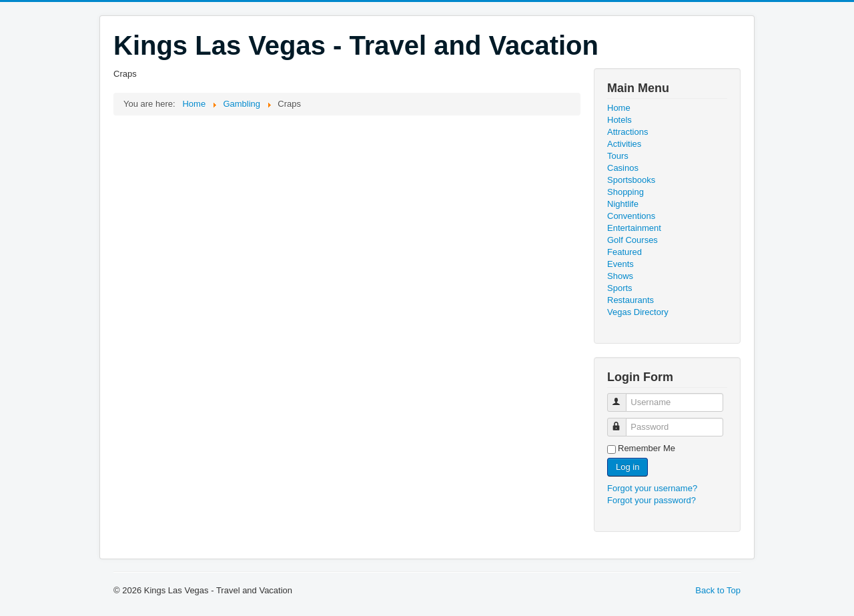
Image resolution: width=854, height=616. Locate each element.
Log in (627, 467)
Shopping (625, 192)
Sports (620, 288)
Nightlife (623, 204)
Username (623, 397)
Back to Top (718, 590)
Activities (624, 144)
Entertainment (634, 228)
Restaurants (630, 300)
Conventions (631, 216)
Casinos (623, 168)
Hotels (619, 120)
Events (620, 264)
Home (619, 108)
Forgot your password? (652, 500)
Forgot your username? (652, 488)
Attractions (627, 132)
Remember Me (647, 448)
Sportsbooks (631, 180)
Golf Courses (632, 240)
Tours (618, 156)
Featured (624, 252)
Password (623, 421)
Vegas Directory (638, 312)
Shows (620, 276)
